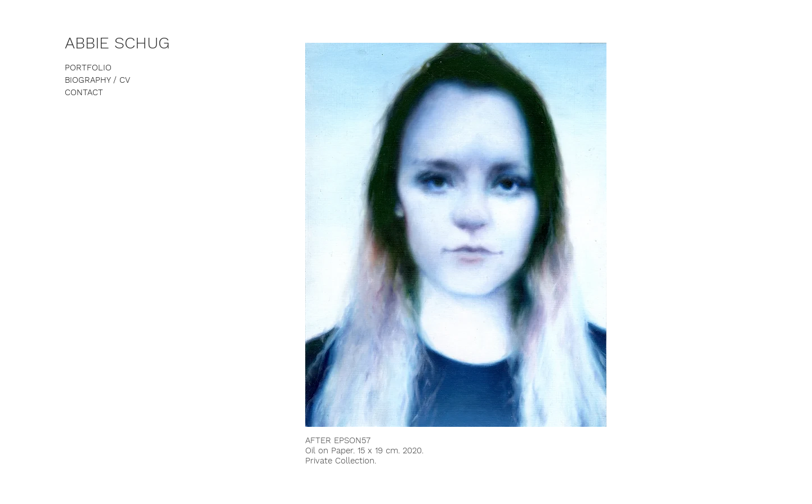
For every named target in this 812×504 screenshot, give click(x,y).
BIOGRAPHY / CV (97, 80)
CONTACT (84, 92)
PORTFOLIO (88, 68)
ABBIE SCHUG (117, 43)
